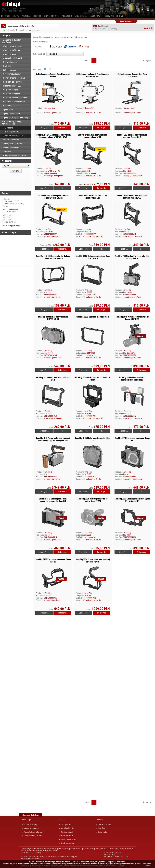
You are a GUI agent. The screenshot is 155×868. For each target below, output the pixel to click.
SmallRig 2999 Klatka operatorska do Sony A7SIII (53, 378)
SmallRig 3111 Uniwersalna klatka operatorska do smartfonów (132, 378)
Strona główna (39, 37)
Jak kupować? (66, 825)
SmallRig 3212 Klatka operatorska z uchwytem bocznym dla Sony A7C (53, 500)
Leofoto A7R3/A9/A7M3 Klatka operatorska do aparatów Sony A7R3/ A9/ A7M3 (53, 136)
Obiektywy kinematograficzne (15, 98)
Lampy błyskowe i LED (12, 86)
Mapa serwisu (81, 16)
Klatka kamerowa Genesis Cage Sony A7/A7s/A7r (132, 75)
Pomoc (62, 820)
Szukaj (16, 16)
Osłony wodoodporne (12, 106)
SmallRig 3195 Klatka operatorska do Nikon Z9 (93, 439)
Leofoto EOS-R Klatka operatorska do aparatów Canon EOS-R (132, 136)
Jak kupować (96, 16)
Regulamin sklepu (67, 836)
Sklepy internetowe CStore (30, 859)
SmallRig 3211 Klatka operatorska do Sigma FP (132, 439)
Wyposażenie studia (11, 148)
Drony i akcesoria (10, 62)
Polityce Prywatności (143, 864)
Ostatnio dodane (51, 16)
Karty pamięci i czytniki (13, 82)
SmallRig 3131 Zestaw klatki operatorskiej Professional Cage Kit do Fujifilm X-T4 (53, 439)
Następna (147, 61)
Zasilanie (7, 152)
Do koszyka (62, 128)
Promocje (26, 16)
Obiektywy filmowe (11, 90)
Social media (102, 832)
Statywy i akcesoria (11, 140)
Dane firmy (102, 828)
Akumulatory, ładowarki (13, 58)
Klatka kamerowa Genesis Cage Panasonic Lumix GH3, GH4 (93, 75)
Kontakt (120, 16)
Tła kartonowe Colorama (33, 836)
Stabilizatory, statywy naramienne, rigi (59, 37)
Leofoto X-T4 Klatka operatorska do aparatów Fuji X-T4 (93, 197)
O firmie (100, 820)
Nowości (37, 16)
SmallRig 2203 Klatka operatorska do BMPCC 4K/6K (53, 318)
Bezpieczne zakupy (68, 843)
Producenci (67, 16)
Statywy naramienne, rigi (15, 136)
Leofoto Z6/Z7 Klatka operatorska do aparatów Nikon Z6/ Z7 (132, 197)
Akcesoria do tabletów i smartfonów (12, 41)
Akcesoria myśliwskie (12, 50)
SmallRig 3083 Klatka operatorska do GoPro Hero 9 (93, 378)
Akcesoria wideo (10, 54)
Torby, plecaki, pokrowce (13, 144)
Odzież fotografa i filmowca (14, 102)
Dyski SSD (7, 66)
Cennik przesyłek (67, 832)
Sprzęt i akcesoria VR (12, 114)
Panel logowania (126, 21)
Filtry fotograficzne (11, 70)
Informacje (27, 820)
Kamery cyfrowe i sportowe (14, 78)
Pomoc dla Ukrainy (30, 825)
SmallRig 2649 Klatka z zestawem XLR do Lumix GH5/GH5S (132, 318)
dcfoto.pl (6, 16)
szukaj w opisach (11, 30)
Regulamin (109, 16)
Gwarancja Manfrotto (31, 828)
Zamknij (148, 866)
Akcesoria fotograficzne (13, 46)
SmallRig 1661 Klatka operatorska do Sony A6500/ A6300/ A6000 (53, 257)
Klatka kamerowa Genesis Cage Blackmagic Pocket (53, 75)
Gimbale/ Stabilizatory (12, 74)
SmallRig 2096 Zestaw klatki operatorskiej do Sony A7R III (132, 257)
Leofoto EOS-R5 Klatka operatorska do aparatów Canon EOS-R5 (53, 197)
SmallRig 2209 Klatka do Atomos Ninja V (93, 317)
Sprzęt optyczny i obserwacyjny (16, 118)
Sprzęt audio (8, 110)
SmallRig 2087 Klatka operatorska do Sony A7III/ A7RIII (93, 257)
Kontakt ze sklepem (105, 825)
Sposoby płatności (67, 828)
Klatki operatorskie (80, 37)
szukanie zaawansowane (30, 30)
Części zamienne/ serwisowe (15, 156)
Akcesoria (9, 128)
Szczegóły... (44, 128)
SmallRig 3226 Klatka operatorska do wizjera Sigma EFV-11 (93, 500)
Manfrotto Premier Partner (33, 832)
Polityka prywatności (68, 839)
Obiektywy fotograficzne (13, 94)
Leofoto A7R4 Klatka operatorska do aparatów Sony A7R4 (93, 136)
